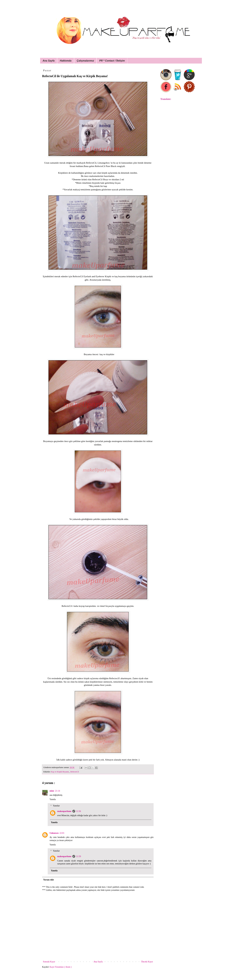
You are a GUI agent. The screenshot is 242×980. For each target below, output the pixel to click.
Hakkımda (66, 61)
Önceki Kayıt (147, 962)
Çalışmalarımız (85, 61)
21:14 (58, 791)
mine (52, 791)
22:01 (62, 833)
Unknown (54, 833)
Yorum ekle (49, 880)
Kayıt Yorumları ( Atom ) (61, 967)
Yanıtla (53, 799)
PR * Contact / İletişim (112, 61)
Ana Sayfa (49, 61)
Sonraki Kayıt (49, 962)
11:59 (78, 856)
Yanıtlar (56, 806)
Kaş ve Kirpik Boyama (60, 772)
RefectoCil (75, 772)
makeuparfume (64, 811)
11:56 (78, 811)
